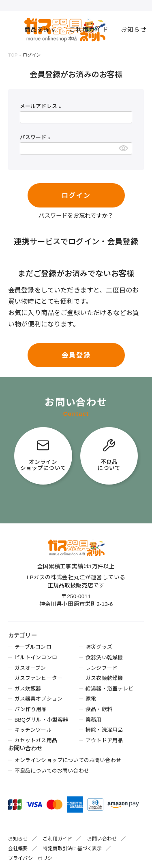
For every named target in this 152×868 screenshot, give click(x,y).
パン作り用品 (31, 709)
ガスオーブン (30, 668)
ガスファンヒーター (39, 678)
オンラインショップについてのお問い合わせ (68, 760)
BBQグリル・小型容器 (42, 720)
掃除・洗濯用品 (104, 730)
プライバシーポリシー (33, 858)
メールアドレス (42, 106)
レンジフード (102, 668)
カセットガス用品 (36, 740)
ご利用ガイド (89, 30)
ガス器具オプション (39, 699)
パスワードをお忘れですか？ (76, 216)
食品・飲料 (99, 709)
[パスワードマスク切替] (124, 149)
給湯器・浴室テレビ (109, 689)
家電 (91, 699)
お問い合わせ (102, 839)
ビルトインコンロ (36, 657)
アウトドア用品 (104, 740)
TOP (13, 55)
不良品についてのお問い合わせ (52, 771)
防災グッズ (99, 647)
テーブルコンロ (33, 647)
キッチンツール (33, 730)
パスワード (36, 137)
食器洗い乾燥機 (104, 657)
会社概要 (18, 849)
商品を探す (41, 30)
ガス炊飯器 (28, 689)
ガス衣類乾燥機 (104, 678)
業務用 (93, 720)
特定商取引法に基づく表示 (72, 849)
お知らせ (134, 30)
